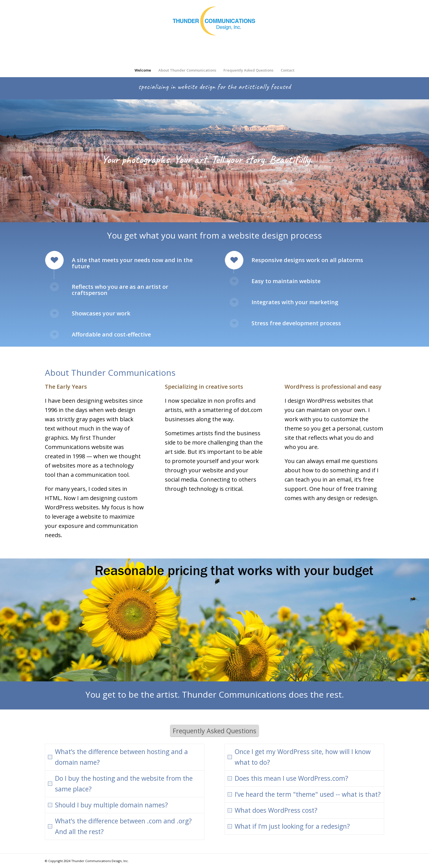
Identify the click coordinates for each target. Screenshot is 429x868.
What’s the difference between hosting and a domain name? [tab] (118, 757)
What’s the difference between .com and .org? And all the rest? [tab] (120, 826)
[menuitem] (143, 70)
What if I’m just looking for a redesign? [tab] (289, 826)
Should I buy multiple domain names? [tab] (108, 805)
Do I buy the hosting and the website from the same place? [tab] (120, 784)
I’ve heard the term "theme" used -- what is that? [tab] (304, 794)
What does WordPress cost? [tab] (273, 810)
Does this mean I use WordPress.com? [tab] (288, 778)
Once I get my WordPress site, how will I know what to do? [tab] (299, 757)
